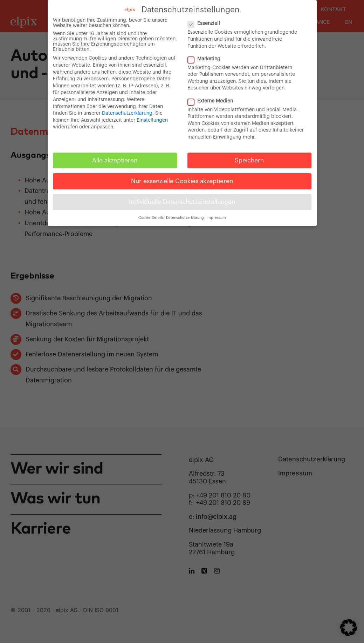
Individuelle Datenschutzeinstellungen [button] (182, 202)
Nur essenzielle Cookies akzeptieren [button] (182, 181)
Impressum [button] (216, 218)
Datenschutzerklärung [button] (185, 218)
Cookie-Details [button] (151, 218)
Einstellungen (152, 120)
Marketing (207, 59)
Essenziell (207, 24)
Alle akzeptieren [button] (115, 160)
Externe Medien (213, 101)
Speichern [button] (249, 160)
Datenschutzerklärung (127, 113)
